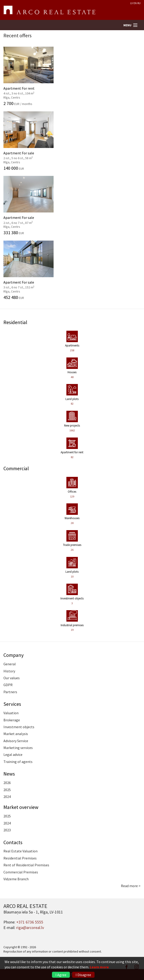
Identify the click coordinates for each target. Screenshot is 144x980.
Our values (12, 678)
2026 (7, 783)
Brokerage (12, 720)
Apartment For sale (72, 141)
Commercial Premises (21, 872)
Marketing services (18, 748)
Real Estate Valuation (20, 851)
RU (139, 3)
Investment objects (19, 727)
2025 (7, 790)
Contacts (13, 842)
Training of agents (18, 762)
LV (132, 3)
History (9, 671)
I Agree (61, 975)
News (9, 774)
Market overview (21, 807)
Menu (127, 25)
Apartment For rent (72, 76)
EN (135, 3)
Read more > (131, 886)
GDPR (8, 685)
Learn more (99, 967)
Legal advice (13, 754)
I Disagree (83, 975)
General (10, 664)
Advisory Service (16, 741)
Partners (10, 692)
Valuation (11, 713)
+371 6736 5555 (30, 922)
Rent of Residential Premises (26, 865)
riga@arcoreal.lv (30, 928)
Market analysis (16, 734)
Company (14, 655)
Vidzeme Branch (16, 879)
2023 (7, 830)
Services (12, 704)
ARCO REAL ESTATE (49, 10)
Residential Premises (20, 858)
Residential (15, 322)
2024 (7, 797)
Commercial (16, 468)
